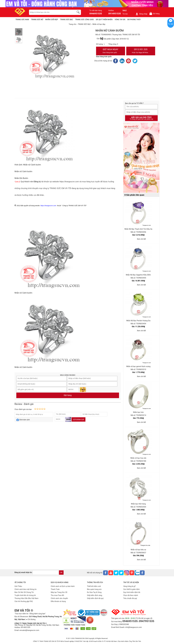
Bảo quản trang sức (94, 589)
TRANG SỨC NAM (22, 20)
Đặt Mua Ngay (111, 51)
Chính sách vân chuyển (59, 598)
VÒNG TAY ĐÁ (120, 20)
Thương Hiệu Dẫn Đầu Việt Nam (26, 598)
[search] (79, 12)
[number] (106, 44)
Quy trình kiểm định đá (132, 592)
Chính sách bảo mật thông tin (26, 589)
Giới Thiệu (18, 586)
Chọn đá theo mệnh (131, 595)
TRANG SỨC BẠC (67, 20)
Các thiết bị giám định (131, 589)
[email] (46, 573)
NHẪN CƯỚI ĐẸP (52, 20)
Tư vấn (171, 24)
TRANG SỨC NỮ (37, 20)
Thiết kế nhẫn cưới (94, 586)
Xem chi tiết (141, 239)
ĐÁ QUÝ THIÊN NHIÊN (104, 20)
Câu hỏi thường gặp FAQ (24, 601)
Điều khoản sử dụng (58, 601)
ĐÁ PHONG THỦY (134, 20)
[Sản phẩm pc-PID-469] (141, 158)
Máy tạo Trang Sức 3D (59, 592)
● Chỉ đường (31, 619)
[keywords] (51, 12)
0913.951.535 (141, 51)
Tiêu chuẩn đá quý (130, 598)
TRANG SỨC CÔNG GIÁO (84, 20)
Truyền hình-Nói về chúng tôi (25, 595)
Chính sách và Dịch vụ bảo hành (63, 586)
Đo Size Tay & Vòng (94, 592)
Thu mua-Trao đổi (57, 595)
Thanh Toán (55, 589)
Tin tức (125, 14)
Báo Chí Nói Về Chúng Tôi (24, 592)
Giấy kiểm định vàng (95, 595)
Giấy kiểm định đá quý (95, 598)
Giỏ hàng (154, 14)
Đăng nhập (141, 14)
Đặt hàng (68, 395)
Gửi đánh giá (78, 420)
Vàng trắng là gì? (129, 586)
